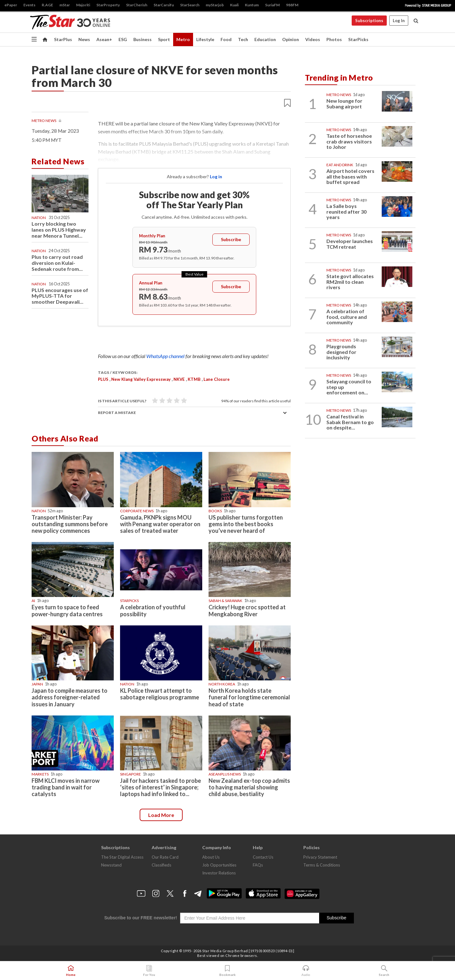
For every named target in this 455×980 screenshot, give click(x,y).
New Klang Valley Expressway (141, 379)
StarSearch (190, 5)
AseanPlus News (225, 774)
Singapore (130, 774)
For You (149, 971)
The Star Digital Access (122, 857)
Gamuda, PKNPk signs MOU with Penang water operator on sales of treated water (160, 524)
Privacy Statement (320, 857)
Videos (313, 39)
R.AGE (47, 5)
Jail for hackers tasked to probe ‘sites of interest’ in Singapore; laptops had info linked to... (161, 787)
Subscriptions (369, 21)
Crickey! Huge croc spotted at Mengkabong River (247, 610)
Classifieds (161, 865)
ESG (123, 39)
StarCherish (137, 5)
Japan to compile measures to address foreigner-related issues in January (70, 697)
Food (226, 39)
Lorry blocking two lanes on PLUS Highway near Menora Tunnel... (59, 230)
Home (71, 971)
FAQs (258, 865)
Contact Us (263, 857)
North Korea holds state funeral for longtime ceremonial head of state (249, 697)
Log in (216, 177)
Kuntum (252, 5)
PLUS (103, 379)
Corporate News (137, 511)
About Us (211, 857)
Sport (164, 39)
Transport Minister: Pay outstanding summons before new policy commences (70, 524)
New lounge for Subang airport (344, 103)
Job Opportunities (219, 865)
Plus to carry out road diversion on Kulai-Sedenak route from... (57, 263)
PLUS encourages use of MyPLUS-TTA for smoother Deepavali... (60, 296)
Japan (37, 684)
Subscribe (231, 239)
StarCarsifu (164, 5)
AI (33, 601)
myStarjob (215, 5)
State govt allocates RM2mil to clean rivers (350, 282)
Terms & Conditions (322, 865)
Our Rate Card (165, 857)
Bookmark (227, 971)
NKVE (179, 379)
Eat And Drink (340, 165)
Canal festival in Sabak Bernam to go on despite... (350, 422)
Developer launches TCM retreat (350, 244)
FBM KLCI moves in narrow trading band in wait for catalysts (66, 787)
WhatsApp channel (166, 356)
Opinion (291, 39)
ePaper (11, 5)
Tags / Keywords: (118, 372)
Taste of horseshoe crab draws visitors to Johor (349, 141)
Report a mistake (117, 413)
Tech (243, 39)
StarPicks (358, 39)
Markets (40, 774)
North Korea (222, 684)
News (84, 39)
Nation (39, 218)
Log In (399, 21)
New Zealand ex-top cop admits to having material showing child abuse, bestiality (249, 787)
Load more (161, 815)
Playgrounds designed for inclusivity (341, 352)
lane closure (217, 379)
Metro (183, 39)
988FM (292, 5)
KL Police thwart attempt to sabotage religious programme (160, 694)
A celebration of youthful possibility (153, 610)
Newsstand (111, 865)
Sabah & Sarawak (225, 601)
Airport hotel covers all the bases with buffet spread (350, 176)
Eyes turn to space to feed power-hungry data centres (67, 610)
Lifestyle (205, 39)
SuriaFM (272, 5)
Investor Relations (219, 873)
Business (143, 39)
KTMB (194, 379)
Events (29, 5)
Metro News (44, 121)
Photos (334, 39)
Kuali (234, 5)
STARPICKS (129, 601)
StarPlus (63, 39)
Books (215, 511)
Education (265, 39)
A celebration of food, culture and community (347, 317)
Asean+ (104, 39)
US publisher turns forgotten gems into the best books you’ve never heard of (246, 524)
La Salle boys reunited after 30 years (346, 211)
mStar (65, 5)
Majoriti (83, 5)
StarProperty (108, 5)
